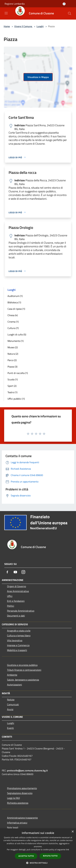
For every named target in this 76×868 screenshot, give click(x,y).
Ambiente (12, 675)
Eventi (10, 728)
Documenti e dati (16, 616)
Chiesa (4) (13, 315)
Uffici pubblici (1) (16, 399)
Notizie (11, 700)
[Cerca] (70, 13)
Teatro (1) (12, 392)
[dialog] (38, 848)
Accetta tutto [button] (26, 856)
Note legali (13, 827)
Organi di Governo (17, 586)
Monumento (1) (16, 341)
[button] (38, 863)
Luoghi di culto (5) (17, 334)
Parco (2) (12, 360)
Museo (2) (13, 347)
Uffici (10, 596)
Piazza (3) (12, 367)
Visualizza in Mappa (38, 77)
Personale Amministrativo (21, 611)
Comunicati (13, 704)
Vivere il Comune (23, 26)
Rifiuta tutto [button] (50, 856)
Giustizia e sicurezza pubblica (22, 665)
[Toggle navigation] (6, 13)
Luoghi (40, 26)
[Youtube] (15, 572)
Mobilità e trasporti (17, 650)
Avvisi (10, 709)
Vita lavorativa (15, 640)
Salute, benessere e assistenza (23, 680)
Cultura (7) (13, 328)
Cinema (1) (13, 322)
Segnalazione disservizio (20, 793)
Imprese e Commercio (18, 645)
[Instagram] (23, 572)
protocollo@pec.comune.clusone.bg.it (27, 770)
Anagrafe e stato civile (19, 631)
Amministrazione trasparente (22, 818)
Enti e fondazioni (16, 601)
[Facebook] (7, 572)
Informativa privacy (17, 823)
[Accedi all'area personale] (64, 4)
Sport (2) (12, 386)
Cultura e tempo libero (19, 635)
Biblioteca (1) (14, 302)
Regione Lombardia (15, 4)
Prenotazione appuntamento (22, 788)
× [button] (73, 832)
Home (7, 26)
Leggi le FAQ (14, 798)
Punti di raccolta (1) (18, 373)
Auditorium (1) (15, 296)
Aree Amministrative (18, 591)
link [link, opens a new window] (67, 850)
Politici (11, 606)
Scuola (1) (13, 379)
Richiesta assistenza (18, 803)
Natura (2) (13, 354)
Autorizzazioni (15, 685)
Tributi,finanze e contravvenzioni (24, 670)
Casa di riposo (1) (16, 309)
